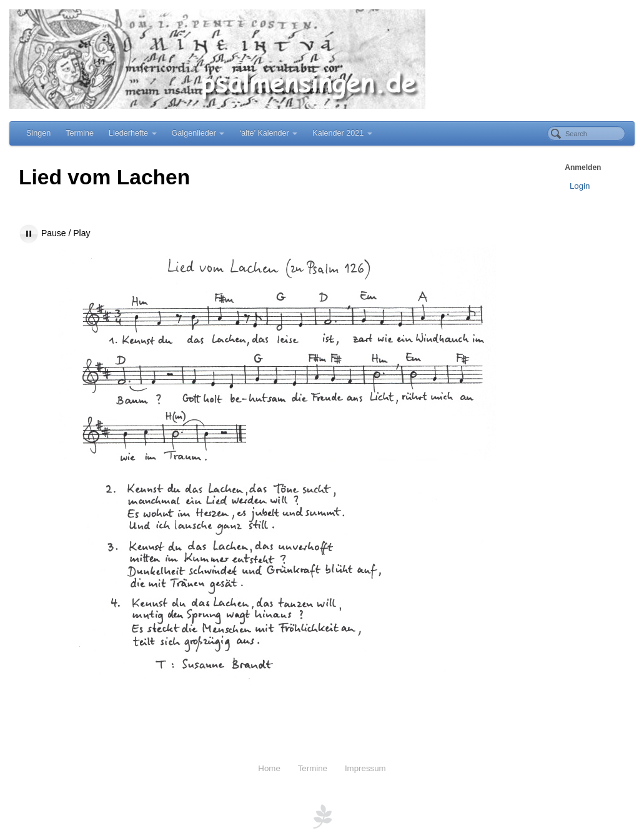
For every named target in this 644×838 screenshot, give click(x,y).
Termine (80, 133)
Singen (38, 133)
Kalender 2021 (342, 133)
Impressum (365, 768)
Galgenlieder (198, 133)
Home (269, 768)
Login (580, 186)
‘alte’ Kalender (268, 133)
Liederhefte (133, 133)
